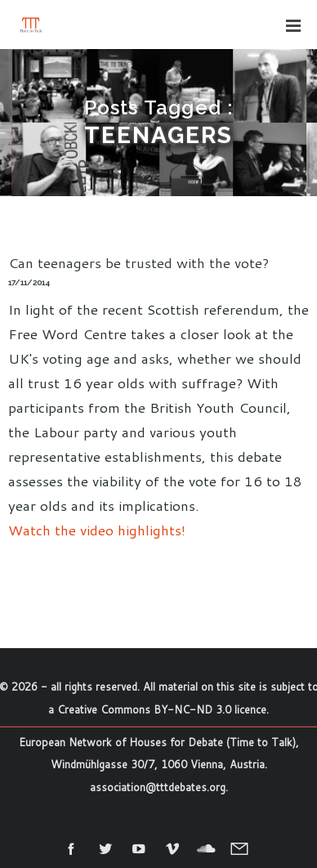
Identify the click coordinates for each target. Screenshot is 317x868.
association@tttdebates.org (158, 787)
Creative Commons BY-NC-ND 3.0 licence (162, 709)
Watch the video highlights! (97, 530)
